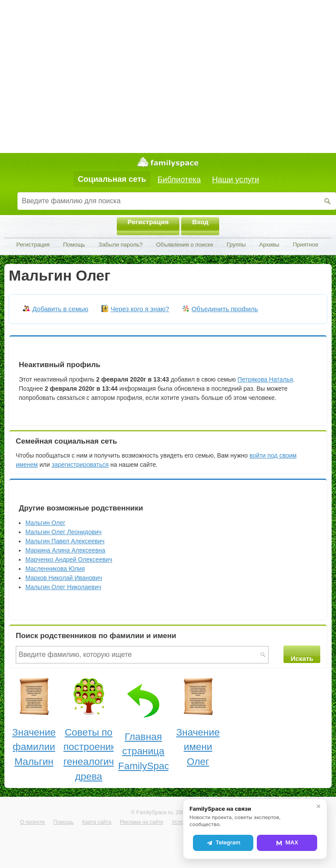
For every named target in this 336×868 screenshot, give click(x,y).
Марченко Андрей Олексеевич (69, 559)
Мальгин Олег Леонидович (63, 532)
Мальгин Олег (45, 523)
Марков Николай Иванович (64, 578)
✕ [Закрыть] (318, 806)
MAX (287, 843)
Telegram (223, 843)
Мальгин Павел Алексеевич (65, 541)
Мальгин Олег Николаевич (63, 587)
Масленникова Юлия (55, 569)
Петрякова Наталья (265, 379)
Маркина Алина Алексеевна (65, 550)
